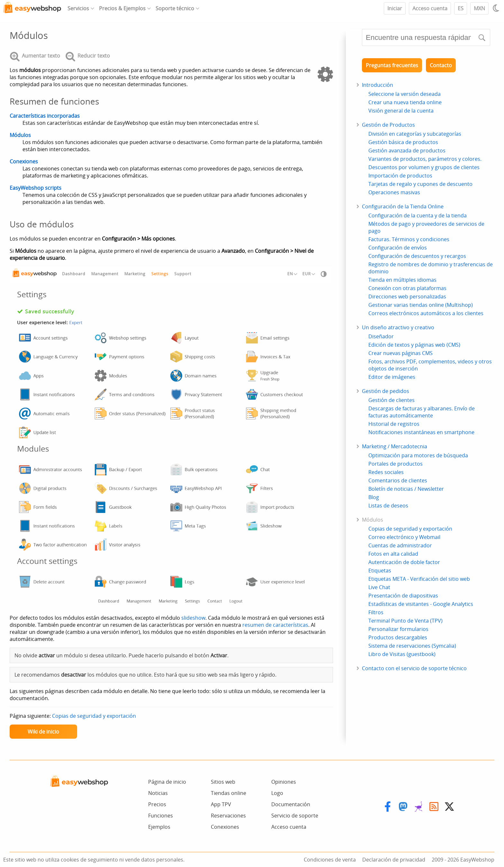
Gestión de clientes (392, 400)
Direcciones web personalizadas (407, 297)
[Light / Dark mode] (497, 8)
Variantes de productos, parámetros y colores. (425, 159)
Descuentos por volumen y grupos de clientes (424, 167)
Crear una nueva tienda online (405, 102)
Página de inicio (167, 782)
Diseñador (381, 336)
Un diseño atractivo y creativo (398, 327)
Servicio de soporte (295, 816)
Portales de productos (396, 464)
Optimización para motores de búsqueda (418, 455)
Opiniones (284, 782)
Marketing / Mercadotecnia (395, 446)
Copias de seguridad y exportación (94, 716)
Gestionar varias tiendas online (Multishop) (421, 305)
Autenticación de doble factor (404, 562)
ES (461, 8)
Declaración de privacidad (394, 860)
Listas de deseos (388, 506)
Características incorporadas (45, 116)
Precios (157, 804)
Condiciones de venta (330, 860)
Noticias (158, 793)
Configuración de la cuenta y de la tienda (418, 215)
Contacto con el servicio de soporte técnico (414, 668)
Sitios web (223, 782)
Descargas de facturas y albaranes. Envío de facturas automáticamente (422, 412)
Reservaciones (228, 816)
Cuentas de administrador (400, 545)
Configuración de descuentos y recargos (417, 256)
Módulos (20, 135)
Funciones (161, 816)
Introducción (378, 85)
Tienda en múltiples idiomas (402, 280)
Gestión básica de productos (403, 142)
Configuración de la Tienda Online (403, 206)
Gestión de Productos (388, 125)
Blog (374, 497)
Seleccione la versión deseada (405, 94)
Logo (277, 793)
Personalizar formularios (398, 629)
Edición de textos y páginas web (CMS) (414, 345)
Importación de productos (400, 176)
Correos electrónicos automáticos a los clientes (426, 313)
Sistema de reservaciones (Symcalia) (412, 646)
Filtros (376, 612)
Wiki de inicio (43, 732)
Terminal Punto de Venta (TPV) (405, 621)
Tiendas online (229, 793)
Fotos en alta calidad (393, 554)
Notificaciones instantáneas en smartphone (421, 432)
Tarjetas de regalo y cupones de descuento (420, 184)
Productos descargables (398, 637)
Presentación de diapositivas (403, 596)
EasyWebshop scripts (36, 188)
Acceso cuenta (430, 8)
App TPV (221, 804)
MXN (479, 8)
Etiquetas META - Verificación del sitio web (419, 579)
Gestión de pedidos (386, 391)
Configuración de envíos (398, 248)
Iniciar (395, 8)
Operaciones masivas (394, 192)
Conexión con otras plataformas (407, 288)
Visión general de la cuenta (401, 111)
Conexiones (24, 161)
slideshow (193, 618)
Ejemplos (159, 827)
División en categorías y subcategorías (415, 134)
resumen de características (275, 625)
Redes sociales (386, 472)
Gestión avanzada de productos (407, 151)
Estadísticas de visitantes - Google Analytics (421, 604)
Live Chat (379, 587)
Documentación (291, 804)
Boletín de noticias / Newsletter (406, 489)
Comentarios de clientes (398, 480)
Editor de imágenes (392, 377)
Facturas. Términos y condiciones (409, 239)
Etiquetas (380, 570)
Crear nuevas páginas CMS (401, 353)
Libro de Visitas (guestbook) (402, 654)
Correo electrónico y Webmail (404, 537)
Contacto (441, 65)
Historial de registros (394, 424)
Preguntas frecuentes (392, 65)
